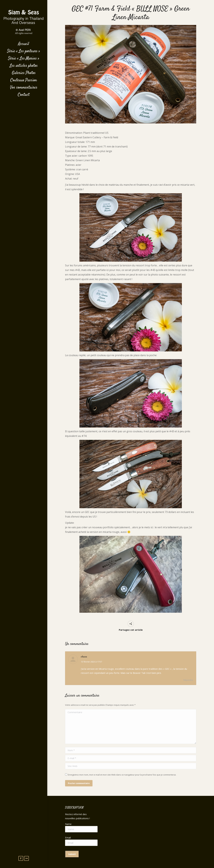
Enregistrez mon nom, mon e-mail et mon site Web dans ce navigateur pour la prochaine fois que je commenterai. (122, 775)
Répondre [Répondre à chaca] (188, 680)
